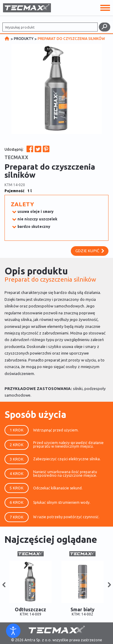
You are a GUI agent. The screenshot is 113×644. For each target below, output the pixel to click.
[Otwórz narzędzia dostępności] (13, 631)
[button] (4, 585)
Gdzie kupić (90, 251)
